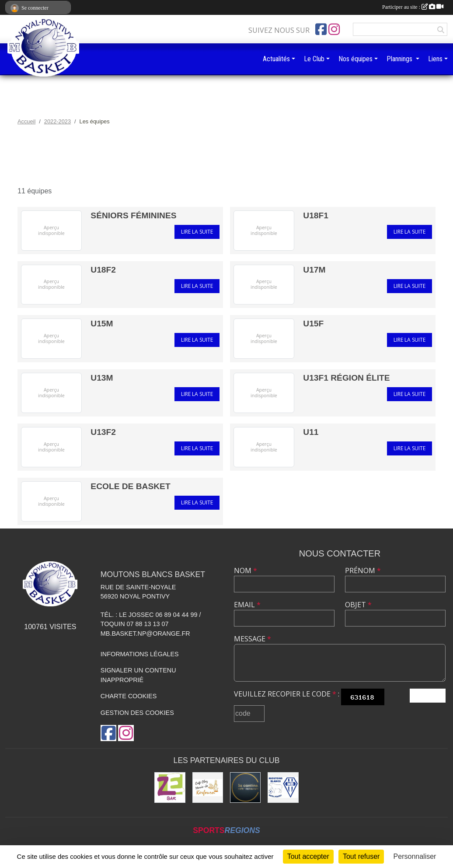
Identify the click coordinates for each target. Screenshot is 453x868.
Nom (246, 570)
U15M (102, 324)
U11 (311, 432)
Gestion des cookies (137, 713)
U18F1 (316, 215)
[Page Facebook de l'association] (321, 29)
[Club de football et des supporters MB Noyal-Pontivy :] (283, 787)
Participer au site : (413, 7)
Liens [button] (435, 59)
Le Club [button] (314, 59)
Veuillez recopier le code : (287, 694)
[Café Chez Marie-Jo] (208, 787)
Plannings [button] (400, 59)
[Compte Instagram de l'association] (334, 29)
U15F (313, 324)
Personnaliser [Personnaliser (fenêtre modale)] (415, 856)
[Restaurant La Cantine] (245, 787)
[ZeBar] (170, 787)
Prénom (363, 570)
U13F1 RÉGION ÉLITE (346, 378)
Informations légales (140, 654)
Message (253, 639)
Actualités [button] (276, 59)
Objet (358, 605)
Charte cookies (129, 696)
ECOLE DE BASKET (130, 486)
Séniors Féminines (133, 215)
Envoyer (428, 695)
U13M (102, 378)
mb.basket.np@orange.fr (145, 633)
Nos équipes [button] (355, 59)
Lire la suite (197, 232)
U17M (314, 270)
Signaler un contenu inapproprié (138, 675)
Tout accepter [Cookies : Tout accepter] (308, 856)
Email (247, 605)
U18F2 (103, 270)
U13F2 (103, 432)
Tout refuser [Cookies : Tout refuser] (361, 856)
